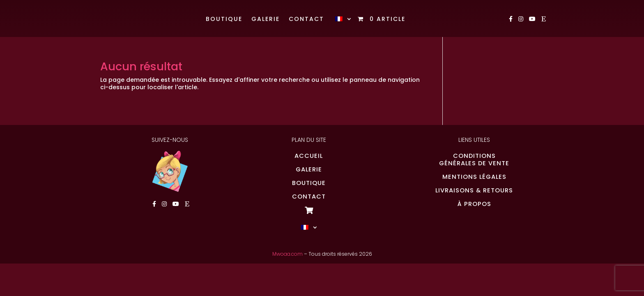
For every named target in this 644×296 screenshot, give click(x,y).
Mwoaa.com (287, 254)
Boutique (224, 20)
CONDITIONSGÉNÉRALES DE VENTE (474, 160)
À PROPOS (474, 204)
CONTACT (309, 197)
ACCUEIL (309, 156)
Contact (306, 20)
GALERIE (309, 169)
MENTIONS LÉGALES (474, 177)
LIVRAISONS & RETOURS (474, 190)
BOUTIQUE (309, 183)
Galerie (266, 20)
